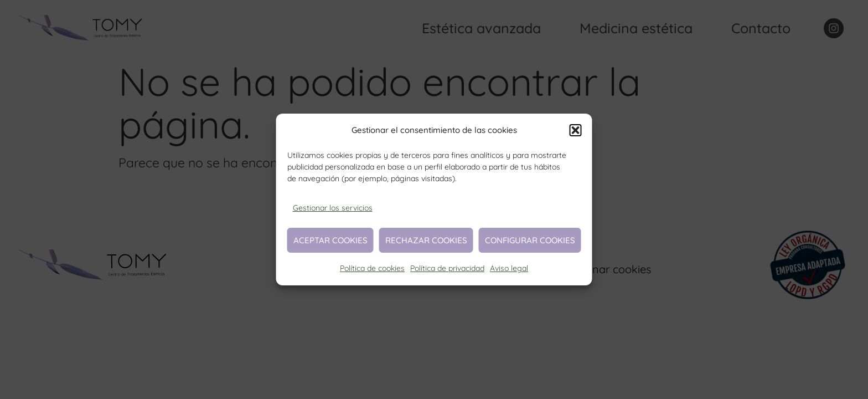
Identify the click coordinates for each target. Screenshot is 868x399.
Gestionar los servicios (333, 208)
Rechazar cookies (426, 240)
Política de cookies (372, 268)
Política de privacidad (447, 268)
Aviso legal (509, 268)
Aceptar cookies (330, 240)
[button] (576, 130)
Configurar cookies (530, 240)
